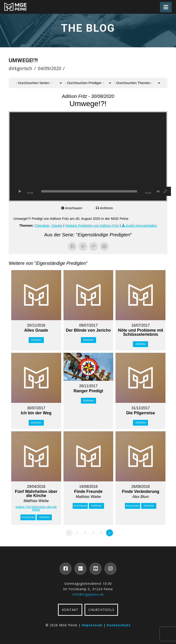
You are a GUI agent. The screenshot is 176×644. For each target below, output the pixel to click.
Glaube (57, 225)
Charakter (42, 225)
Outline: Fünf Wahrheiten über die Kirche (36, 508)
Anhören (106, 208)
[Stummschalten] (158, 191)
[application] (88, 156)
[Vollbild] (165, 191)
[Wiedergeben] (20, 191)
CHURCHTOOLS (101, 610)
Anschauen (74, 208)
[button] (166, 7)
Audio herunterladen (141, 225)
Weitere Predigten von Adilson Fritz (92, 225)
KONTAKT (70, 610)
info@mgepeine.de (88, 594)
